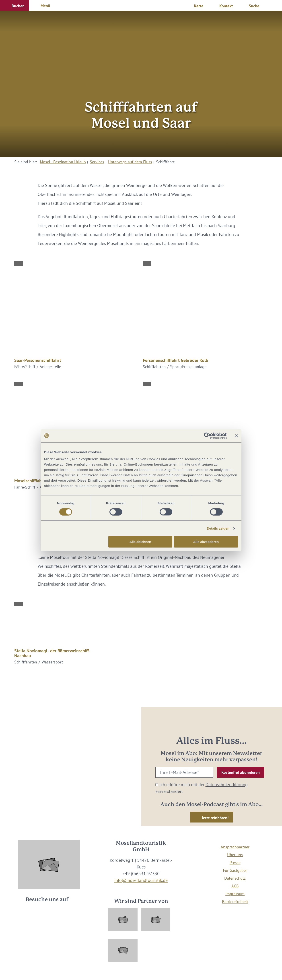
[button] (14, 5)
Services (97, 162)
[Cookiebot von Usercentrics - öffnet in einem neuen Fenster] (207, 436)
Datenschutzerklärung (227, 785)
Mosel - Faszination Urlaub (63, 162)
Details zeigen (218, 528)
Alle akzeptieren (206, 542)
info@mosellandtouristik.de (141, 880)
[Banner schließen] (237, 436)
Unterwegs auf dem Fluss (130, 162)
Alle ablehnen (140, 542)
